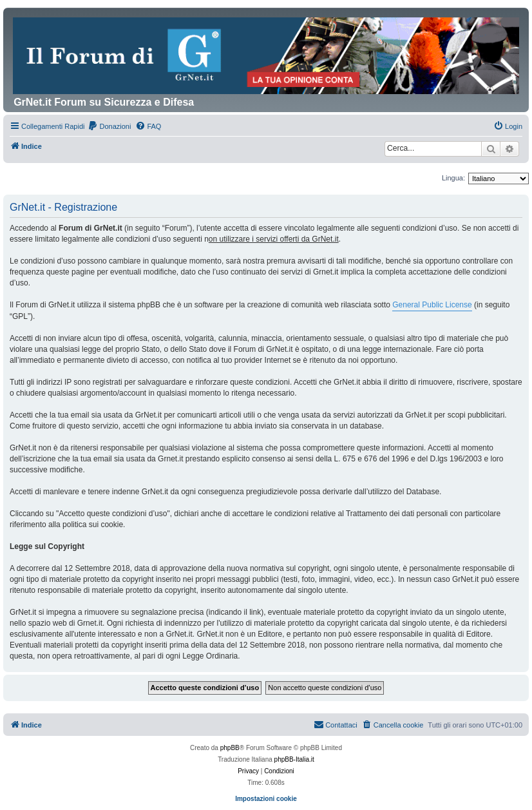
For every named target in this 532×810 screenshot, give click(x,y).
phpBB (230, 748)
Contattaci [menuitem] (336, 724)
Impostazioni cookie (266, 799)
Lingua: (453, 178)
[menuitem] (109, 126)
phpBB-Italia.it (294, 759)
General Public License (432, 305)
